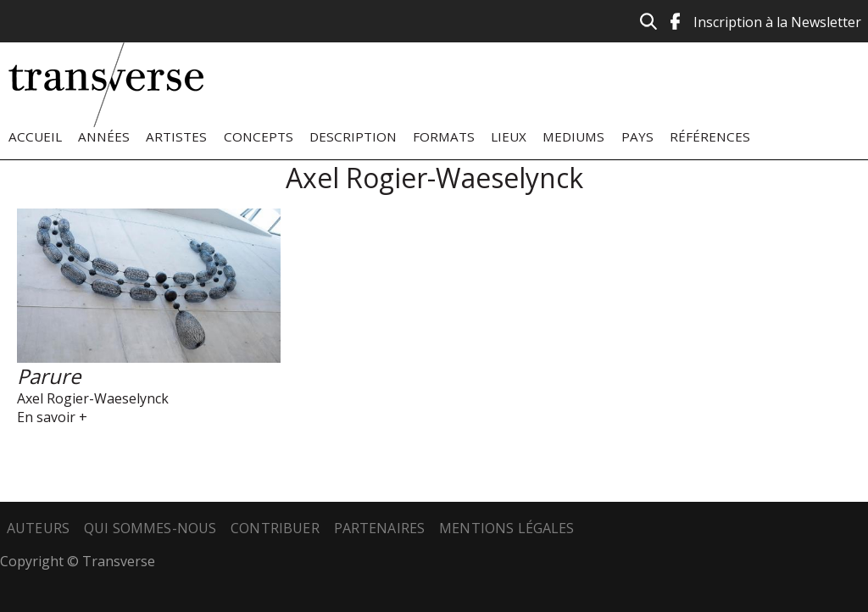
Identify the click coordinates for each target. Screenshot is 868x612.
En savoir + (52, 417)
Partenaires (380, 528)
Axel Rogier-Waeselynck (93, 398)
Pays (637, 136)
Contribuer (275, 528)
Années (104, 136)
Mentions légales (507, 528)
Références (710, 136)
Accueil (35, 136)
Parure (49, 376)
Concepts (259, 136)
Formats (444, 136)
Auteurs (38, 528)
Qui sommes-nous (150, 528)
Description (353, 136)
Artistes (176, 136)
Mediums (573, 136)
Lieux (509, 136)
